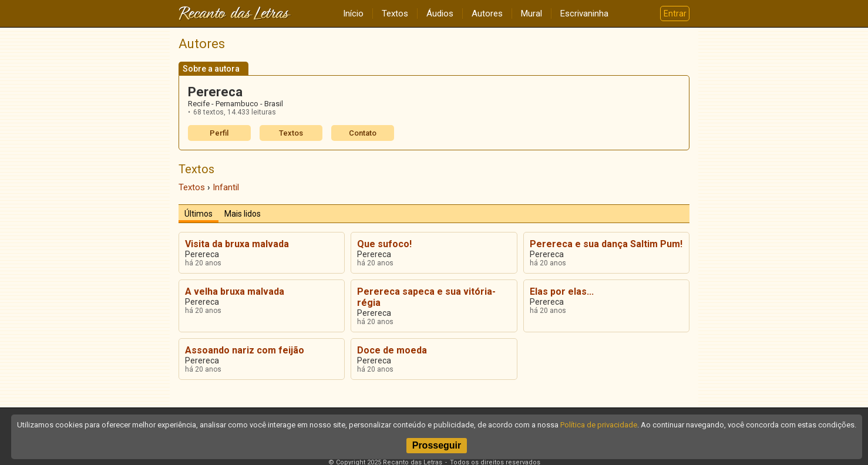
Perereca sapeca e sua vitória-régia (426, 297)
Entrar (675, 14)
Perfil (219, 133)
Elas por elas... (562, 292)
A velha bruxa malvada (235, 292)
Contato (363, 133)
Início (353, 14)
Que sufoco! (384, 244)
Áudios (440, 14)
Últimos (199, 214)
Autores (487, 14)
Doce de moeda (392, 350)
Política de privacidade (599, 425)
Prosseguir (437, 445)
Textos (395, 14)
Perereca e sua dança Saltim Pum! (606, 244)
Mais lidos (243, 214)
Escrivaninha (584, 14)
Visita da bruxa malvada (237, 244)
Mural (531, 14)
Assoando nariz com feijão (245, 350)
